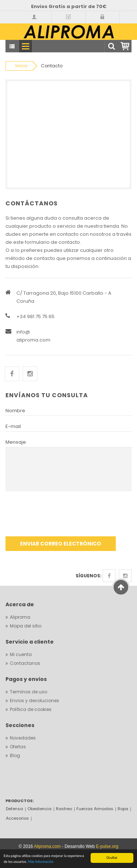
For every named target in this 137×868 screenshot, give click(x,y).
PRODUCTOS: (20, 801)
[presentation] (61, 517)
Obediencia (39, 809)
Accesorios (17, 818)
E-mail (13, 426)
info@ (23, 332)
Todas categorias (12, 46)
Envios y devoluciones (35, 701)
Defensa (14, 809)
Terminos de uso (28, 692)
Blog (15, 755)
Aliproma (20, 617)
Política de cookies (31, 709)
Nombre (15, 411)
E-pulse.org (107, 846)
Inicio (21, 66)
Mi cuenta (21, 654)
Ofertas (18, 747)
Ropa (123, 809)
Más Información (41, 862)
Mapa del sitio (26, 626)
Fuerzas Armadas (95, 809)
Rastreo (64, 809)
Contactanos (25, 663)
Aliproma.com (47, 846)
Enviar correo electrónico (61, 544)
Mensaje (16, 442)
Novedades (23, 738)
